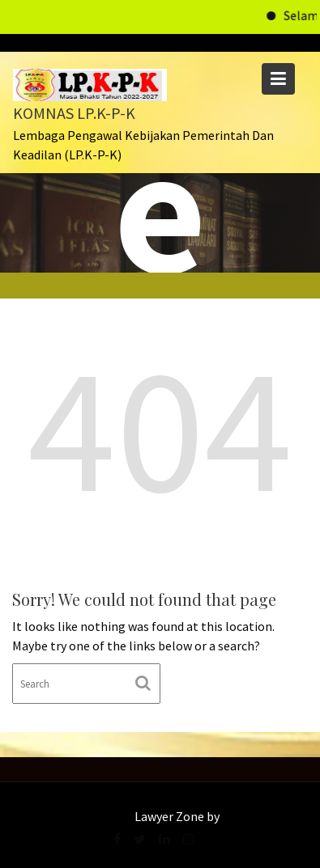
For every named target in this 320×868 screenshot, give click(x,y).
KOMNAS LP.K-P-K (74, 113)
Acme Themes (261, 816)
